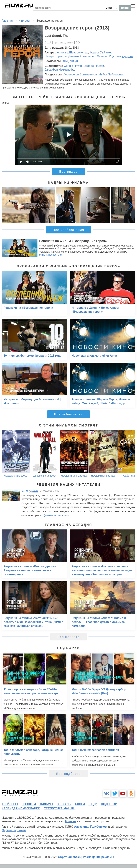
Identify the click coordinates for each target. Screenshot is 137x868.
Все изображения (68, 230)
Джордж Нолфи (94, 66)
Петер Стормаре (56, 56)
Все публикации (68, 414)
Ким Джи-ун (70, 61)
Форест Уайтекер (101, 52)
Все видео (68, 172)
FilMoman (30, 491)
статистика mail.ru (60, 808)
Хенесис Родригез (109, 56)
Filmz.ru (71, 821)
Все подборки (68, 774)
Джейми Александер (82, 56)
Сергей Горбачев (14, 830)
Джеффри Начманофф (60, 70)
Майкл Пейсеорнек (111, 74)
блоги (80, 804)
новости (29, 804)
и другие (127, 56)
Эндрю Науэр (73, 66)
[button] (131, 205)
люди (93, 804)
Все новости (69, 637)
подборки (109, 804)
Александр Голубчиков (90, 827)
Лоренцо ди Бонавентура (80, 74)
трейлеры (10, 804)
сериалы (64, 804)
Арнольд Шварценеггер (73, 52)
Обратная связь (69, 857)
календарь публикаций (21, 808)
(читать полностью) (50, 255)
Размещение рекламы (99, 857)
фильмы (46, 804)
